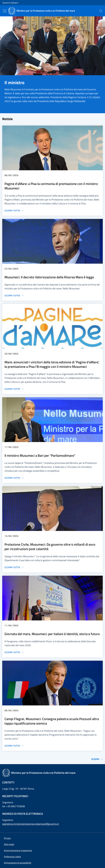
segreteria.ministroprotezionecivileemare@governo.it (31, 824)
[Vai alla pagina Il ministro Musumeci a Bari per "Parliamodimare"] (14, 478)
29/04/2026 (11, 269)
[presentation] (101, 11)
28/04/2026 (11, 354)
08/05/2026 (11, 175)
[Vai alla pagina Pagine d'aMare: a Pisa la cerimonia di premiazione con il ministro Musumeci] (14, 211)
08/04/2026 (11, 710)
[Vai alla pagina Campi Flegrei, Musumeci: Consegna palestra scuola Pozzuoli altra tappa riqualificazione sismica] (14, 746)
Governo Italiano (10, 3)
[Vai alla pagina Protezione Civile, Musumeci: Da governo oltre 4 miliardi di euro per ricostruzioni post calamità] (14, 567)
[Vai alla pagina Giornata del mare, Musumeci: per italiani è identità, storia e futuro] (14, 652)
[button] (12, 857)
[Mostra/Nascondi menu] (5, 11)
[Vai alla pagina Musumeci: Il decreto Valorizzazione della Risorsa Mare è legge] (14, 296)
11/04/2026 (11, 625)
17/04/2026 (11, 447)
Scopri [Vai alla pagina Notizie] (97, 759)
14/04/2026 (11, 536)
